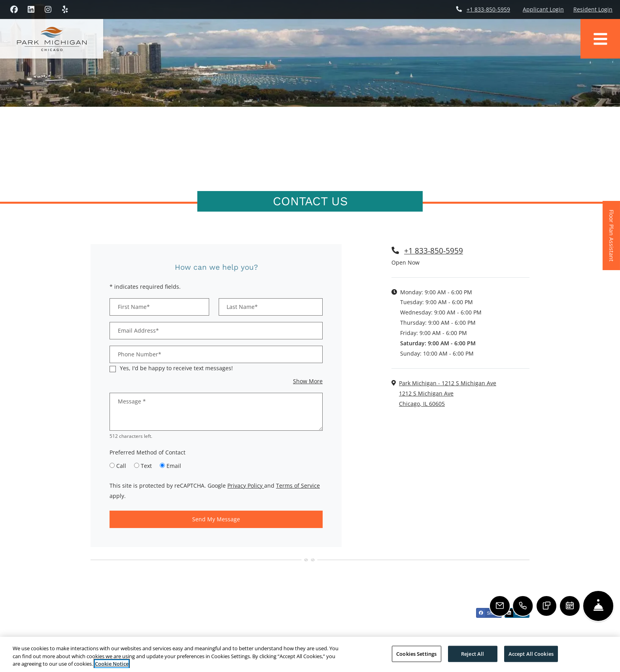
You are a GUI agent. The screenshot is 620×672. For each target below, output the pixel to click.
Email (174, 466)
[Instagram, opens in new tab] (48, 9)
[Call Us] (524, 606)
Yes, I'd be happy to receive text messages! (176, 368)
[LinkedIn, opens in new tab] (31, 9)
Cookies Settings (416, 653)
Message (132, 401)
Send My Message (216, 519)
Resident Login (593, 9)
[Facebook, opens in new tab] (14, 9)
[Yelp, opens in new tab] (65, 9)
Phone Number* (140, 354)
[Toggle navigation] (600, 39)
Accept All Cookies (531, 653)
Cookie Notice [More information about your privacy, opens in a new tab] (112, 664)
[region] (310, 654)
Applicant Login (543, 9)
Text (146, 466)
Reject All (473, 653)
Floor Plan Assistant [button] (612, 239)
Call (121, 466)
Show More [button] (308, 381)
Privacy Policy (246, 486)
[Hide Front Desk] (598, 606)
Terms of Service (298, 486)
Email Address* (138, 330)
